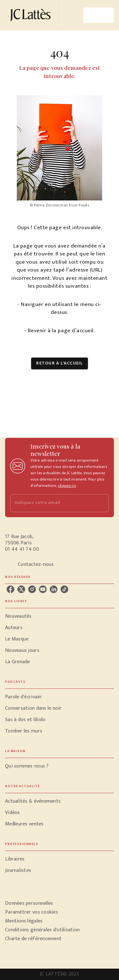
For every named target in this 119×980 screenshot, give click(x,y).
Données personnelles (29, 903)
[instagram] (32, 589)
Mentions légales (24, 921)
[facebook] (10, 589)
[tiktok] (64, 589)
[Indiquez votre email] (52, 503)
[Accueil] (32, 15)
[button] (59, 363)
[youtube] (43, 589)
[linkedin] (54, 589)
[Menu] (99, 15)
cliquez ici (67, 486)
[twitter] (21, 589)
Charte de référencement (33, 939)
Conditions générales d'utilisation (42, 930)
